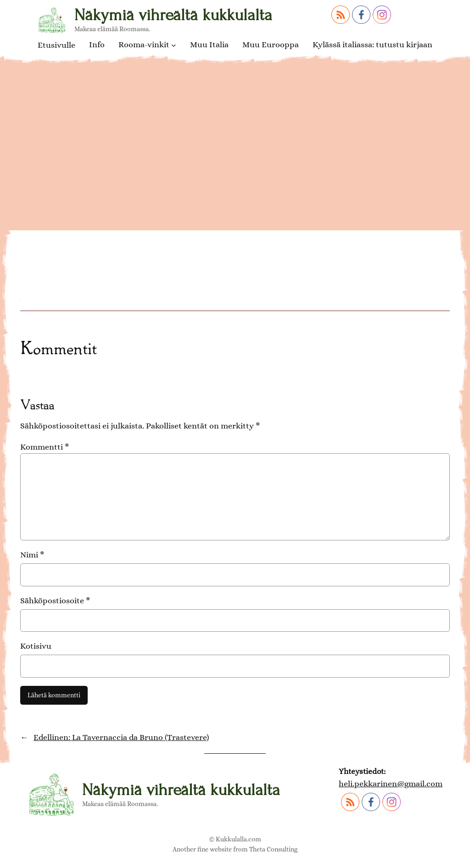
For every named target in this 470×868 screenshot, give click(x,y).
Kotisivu (36, 646)
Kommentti (45, 447)
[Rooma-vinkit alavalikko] (174, 45)
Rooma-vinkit (144, 45)
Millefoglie (73, 230)
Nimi (32, 555)
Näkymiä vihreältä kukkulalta (173, 15)
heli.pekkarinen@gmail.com (391, 784)
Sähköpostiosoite (55, 601)
